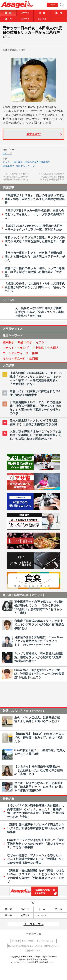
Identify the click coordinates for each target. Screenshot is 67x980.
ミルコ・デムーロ (14, 358)
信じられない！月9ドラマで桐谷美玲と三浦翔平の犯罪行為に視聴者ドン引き (16, 177)
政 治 (59, 13)
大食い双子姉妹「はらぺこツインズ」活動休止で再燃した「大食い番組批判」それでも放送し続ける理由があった (35, 435)
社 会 (42, 13)
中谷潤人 (53, 348)
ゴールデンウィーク (16, 353)
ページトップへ (34, 924)
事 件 (8, 19)
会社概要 (16, 941)
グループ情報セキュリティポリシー (39, 941)
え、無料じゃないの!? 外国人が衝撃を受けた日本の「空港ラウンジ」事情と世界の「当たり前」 (39, 312)
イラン (40, 342)
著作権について (51, 946)
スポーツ (25, 13)
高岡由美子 (8, 166)
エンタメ (42, 19)
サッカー (7, 162)
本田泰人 (18, 162)
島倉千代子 (25, 342)
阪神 (35, 353)
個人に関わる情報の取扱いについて (25, 946)
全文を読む (34, 134)
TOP (53, 5)
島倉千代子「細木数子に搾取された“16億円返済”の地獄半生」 (35, 393)
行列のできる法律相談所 (37, 162)
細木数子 (8, 342)
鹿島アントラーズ (25, 166)
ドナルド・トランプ (16, 348)
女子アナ (25, 19)
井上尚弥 (38, 348)
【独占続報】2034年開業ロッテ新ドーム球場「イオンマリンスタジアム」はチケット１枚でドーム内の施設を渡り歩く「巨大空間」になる (36, 379)
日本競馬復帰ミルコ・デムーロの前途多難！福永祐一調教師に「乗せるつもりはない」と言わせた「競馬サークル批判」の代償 (35, 408)
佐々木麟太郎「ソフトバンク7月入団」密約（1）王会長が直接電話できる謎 (35, 422)
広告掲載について (33, 951)
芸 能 (8, 13)
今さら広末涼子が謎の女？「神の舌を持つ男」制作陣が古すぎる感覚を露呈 (51, 177)
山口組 (34, 358)
